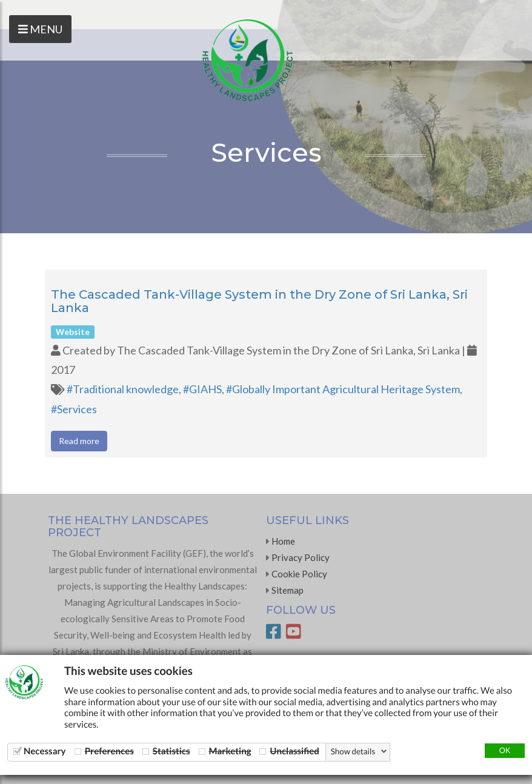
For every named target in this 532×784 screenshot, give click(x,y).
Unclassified (294, 751)
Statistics (171, 751)
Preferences (109, 751)
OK (505, 750)
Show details (353, 751)
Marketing (230, 751)
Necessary (45, 751)
